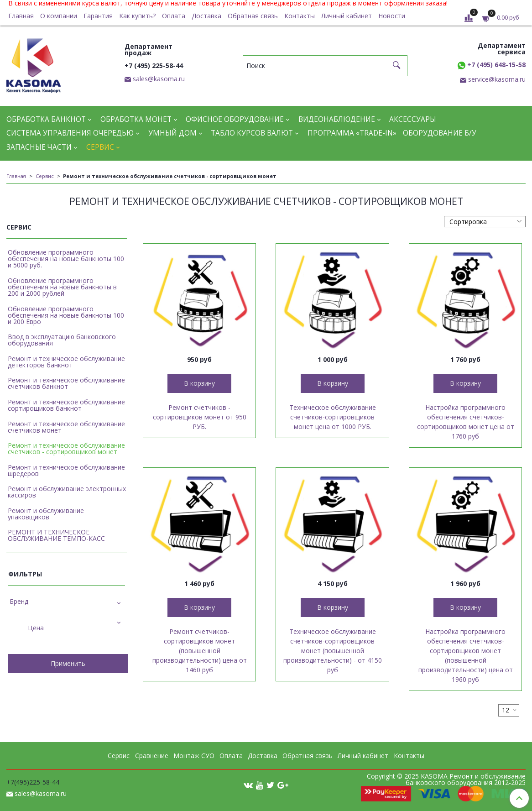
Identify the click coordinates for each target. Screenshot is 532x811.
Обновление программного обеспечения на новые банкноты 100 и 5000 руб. (66, 259)
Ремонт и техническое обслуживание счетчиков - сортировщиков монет (66, 448)
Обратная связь (253, 16)
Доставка (206, 16)
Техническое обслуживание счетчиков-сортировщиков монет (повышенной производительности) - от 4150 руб (333, 651)
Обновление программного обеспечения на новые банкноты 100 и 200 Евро (66, 315)
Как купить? (137, 16)
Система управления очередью (70, 133)
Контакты (300, 16)
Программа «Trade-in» (352, 133)
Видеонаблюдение (337, 119)
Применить (68, 663)
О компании (59, 16)
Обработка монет (136, 119)
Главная (21, 16)
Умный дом (172, 133)
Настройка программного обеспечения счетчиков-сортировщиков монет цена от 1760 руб (466, 422)
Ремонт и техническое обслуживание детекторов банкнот (66, 362)
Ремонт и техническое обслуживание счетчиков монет (66, 427)
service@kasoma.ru (497, 79)
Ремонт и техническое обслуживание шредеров (66, 470)
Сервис (100, 147)
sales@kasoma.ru (159, 79)
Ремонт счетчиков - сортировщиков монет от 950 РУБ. (200, 417)
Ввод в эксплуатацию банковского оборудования (62, 340)
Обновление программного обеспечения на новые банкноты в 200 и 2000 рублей (62, 287)
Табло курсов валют (252, 133)
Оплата (174, 16)
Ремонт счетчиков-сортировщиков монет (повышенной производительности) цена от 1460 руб (200, 651)
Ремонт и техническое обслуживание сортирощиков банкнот (66, 405)
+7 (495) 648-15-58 (492, 65)
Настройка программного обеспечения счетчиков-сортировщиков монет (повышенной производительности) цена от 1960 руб (466, 655)
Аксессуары (413, 119)
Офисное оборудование (235, 119)
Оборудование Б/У (440, 133)
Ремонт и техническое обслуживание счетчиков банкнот (66, 383)
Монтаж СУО (194, 756)
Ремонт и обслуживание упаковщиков (46, 514)
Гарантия (98, 16)
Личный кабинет (347, 16)
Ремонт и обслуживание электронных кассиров (67, 492)
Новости (392, 16)
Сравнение (152, 756)
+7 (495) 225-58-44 (154, 65)
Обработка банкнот (46, 119)
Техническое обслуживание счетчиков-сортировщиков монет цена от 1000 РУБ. (333, 417)
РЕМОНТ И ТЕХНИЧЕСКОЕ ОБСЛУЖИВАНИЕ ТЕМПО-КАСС (56, 535)
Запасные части (39, 147)
